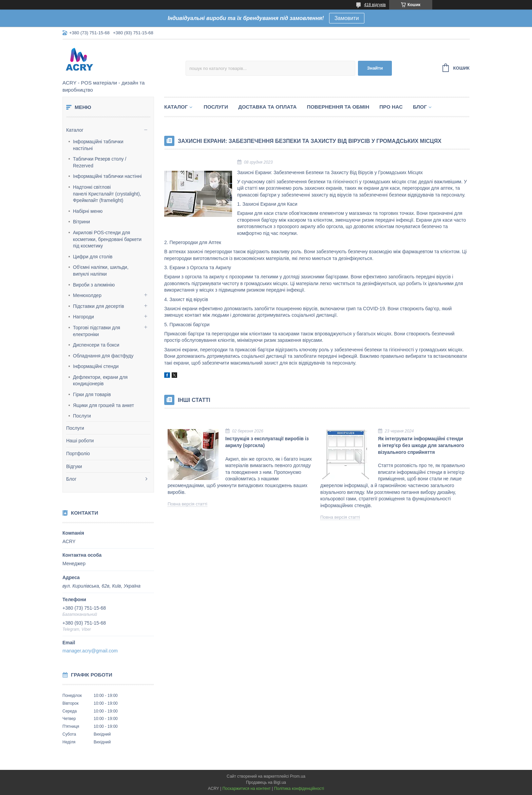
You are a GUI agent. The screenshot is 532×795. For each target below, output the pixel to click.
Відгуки (74, 466)
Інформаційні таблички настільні (98, 145)
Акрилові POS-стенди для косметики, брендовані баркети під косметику (107, 239)
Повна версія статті (187, 504)
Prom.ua (298, 776)
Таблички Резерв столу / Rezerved (100, 162)
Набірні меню (88, 211)
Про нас (391, 107)
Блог (71, 479)
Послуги (82, 416)
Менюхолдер (87, 295)
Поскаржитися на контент (246, 789)
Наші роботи (80, 441)
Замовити (347, 18)
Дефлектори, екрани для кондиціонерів (100, 381)
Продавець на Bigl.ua (266, 782)
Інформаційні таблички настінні (107, 176)
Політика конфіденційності (299, 789)
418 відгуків (375, 5)
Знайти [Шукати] (375, 68)
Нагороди (83, 317)
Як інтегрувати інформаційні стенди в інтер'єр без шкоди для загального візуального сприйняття (421, 445)
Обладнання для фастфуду (103, 356)
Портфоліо (78, 454)
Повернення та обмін (338, 107)
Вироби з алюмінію (94, 285)
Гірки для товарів (92, 394)
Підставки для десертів (99, 306)
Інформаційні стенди (96, 366)
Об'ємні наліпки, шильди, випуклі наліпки (101, 271)
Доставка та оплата (267, 107)
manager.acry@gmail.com (90, 651)
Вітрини (81, 222)
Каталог (75, 130)
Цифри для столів (93, 257)
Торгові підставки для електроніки (97, 331)
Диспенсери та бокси (96, 345)
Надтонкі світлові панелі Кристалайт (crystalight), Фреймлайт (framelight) (107, 194)
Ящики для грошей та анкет (103, 405)
